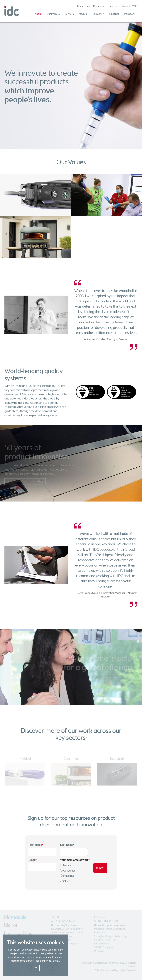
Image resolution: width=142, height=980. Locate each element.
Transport (131, 14)
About (40, 14)
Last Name (67, 845)
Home (80, 6)
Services (71, 14)
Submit (100, 868)
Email (33, 860)
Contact (126, 6)
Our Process (55, 14)
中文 (134, 6)
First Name (36, 845)
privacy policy (52, 961)
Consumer (99, 14)
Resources (100, 6)
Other (66, 881)
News (88, 6)
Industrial (115, 14)
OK (36, 968)
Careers (114, 6)
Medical (85, 14)
